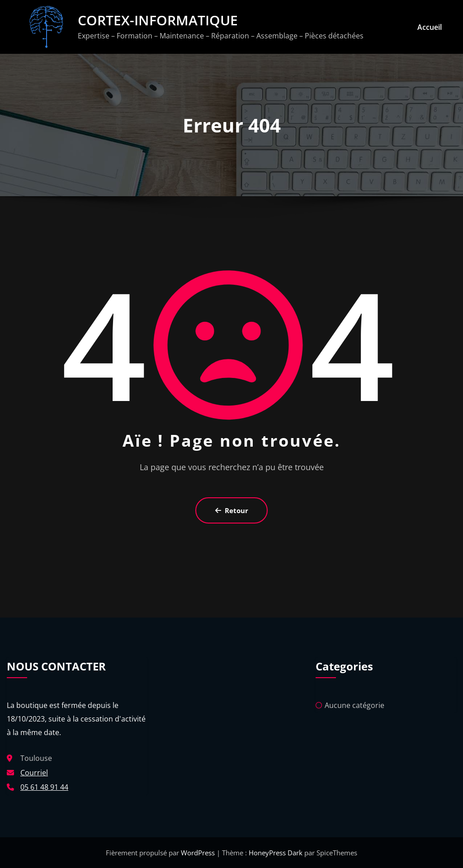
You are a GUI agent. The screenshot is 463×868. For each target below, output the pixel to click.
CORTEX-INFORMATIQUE (158, 20)
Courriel (34, 773)
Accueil (430, 27)
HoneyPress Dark (276, 853)
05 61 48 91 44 (44, 787)
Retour (232, 510)
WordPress (199, 853)
